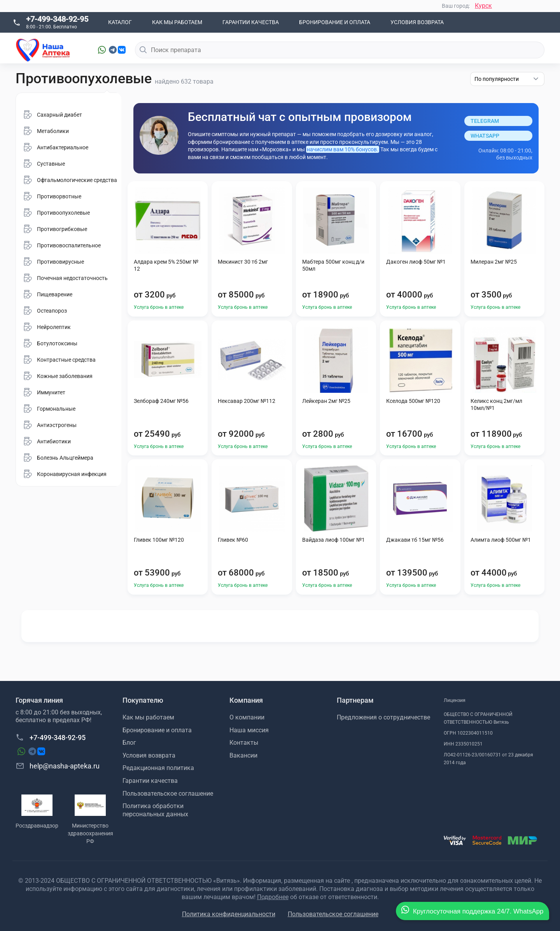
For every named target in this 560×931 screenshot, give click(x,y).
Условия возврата (417, 22)
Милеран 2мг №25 (494, 262)
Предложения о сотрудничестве (383, 717)
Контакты (244, 743)
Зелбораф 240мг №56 (161, 401)
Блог (129, 743)
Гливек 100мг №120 (159, 540)
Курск (483, 6)
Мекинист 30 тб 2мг (243, 262)
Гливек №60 (233, 540)
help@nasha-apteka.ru (58, 766)
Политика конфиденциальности (229, 914)
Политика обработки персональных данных (155, 810)
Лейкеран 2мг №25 (326, 401)
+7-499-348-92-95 (57, 19)
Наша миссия (249, 730)
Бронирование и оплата (335, 22)
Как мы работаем (177, 22)
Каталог (120, 22)
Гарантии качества (251, 22)
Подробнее (273, 897)
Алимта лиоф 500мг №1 (501, 540)
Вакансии (243, 755)
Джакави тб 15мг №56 (415, 540)
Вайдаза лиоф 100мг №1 (333, 540)
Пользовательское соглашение (168, 794)
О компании (247, 717)
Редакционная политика (158, 768)
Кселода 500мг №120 (413, 401)
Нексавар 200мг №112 (247, 401)
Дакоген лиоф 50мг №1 (416, 262)
